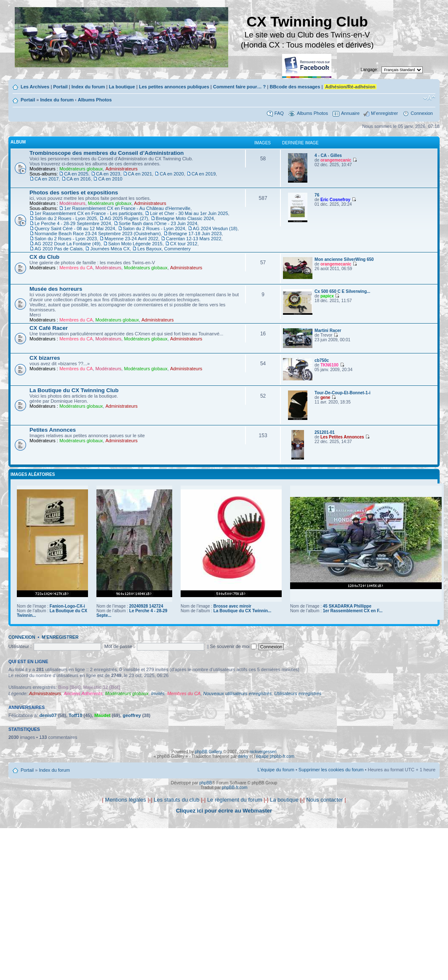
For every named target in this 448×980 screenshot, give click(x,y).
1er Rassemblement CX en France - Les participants (88, 213)
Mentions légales (125, 800)
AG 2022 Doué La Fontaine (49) (68, 244)
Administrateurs (121, 169)
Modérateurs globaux (81, 169)
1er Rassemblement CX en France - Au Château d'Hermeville (127, 208)
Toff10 (75, 715)
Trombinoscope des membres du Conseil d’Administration (107, 153)
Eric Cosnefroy (335, 200)
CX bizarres (45, 358)
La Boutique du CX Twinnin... (243, 611)
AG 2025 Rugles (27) (126, 218)
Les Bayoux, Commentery (164, 249)
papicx (327, 296)
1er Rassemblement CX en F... (353, 611)
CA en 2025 (76, 174)
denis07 (48, 715)
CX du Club (44, 257)
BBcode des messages (295, 87)
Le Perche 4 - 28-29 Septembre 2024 (73, 223)
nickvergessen (263, 752)
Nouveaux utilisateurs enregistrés (238, 693)
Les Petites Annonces (342, 437)
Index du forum (88, 87)
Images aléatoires (33, 474)
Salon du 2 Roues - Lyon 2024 (154, 228)
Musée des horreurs (56, 289)
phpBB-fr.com (235, 787)
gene (325, 397)
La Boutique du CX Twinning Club (74, 390)
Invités (158, 693)
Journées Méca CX (110, 249)
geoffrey (132, 715)
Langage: (370, 70)
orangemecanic (336, 160)
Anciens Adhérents (83, 693)
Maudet (103, 715)
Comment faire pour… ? (239, 87)
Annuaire (350, 113)
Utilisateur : (20, 646)
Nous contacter (324, 800)
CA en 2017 (47, 179)
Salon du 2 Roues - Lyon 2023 (66, 239)
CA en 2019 (204, 174)
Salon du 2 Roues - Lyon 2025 (66, 218)
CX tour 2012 (184, 244)
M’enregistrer (384, 113)
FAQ (279, 113)
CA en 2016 (79, 179)
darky (243, 756)
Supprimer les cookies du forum (331, 770)
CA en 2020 (172, 174)
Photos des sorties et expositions (74, 193)
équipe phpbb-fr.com (275, 756)
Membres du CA (76, 268)
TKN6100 (329, 365)
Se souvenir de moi (233, 646)
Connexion (422, 113)
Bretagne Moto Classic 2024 (185, 218)
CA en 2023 (108, 174)
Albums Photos (95, 100)
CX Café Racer (49, 328)
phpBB (205, 783)
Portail (60, 87)
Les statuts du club (176, 800)
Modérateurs (72, 203)
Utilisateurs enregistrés (298, 693)
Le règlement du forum (235, 800)
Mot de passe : (120, 646)
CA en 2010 (110, 179)
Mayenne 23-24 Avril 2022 (131, 239)
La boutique (122, 87)
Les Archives (35, 87)
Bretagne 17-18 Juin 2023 (195, 234)
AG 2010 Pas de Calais (59, 249)
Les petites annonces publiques (174, 87)
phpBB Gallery (208, 752)
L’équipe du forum (276, 770)
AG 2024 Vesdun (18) (215, 228)
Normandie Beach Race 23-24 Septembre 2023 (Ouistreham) (98, 234)
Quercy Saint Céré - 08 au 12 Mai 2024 (75, 228)
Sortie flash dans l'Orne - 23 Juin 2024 (158, 223)
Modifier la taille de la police (429, 98)
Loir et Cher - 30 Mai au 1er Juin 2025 (189, 213)
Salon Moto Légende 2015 (135, 244)
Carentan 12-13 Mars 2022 (193, 239)
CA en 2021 (140, 174)
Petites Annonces (53, 430)
